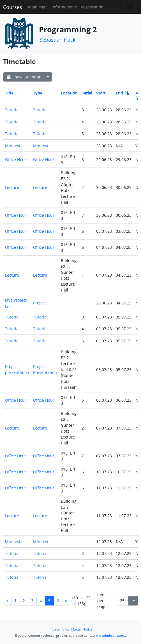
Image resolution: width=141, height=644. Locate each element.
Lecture (12, 187)
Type (38, 93)
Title (9, 93)
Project (40, 303)
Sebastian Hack (57, 40)
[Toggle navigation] (131, 7)
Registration (92, 7)
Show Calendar (23, 77)
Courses (13, 7)
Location (69, 93)
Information (63, 7)
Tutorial (12, 110)
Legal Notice (83, 629)
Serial (87, 93)
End (122, 93)
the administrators (111, 635)
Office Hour (16, 160)
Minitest (13, 146)
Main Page (38, 7)
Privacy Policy (59, 629)
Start (101, 93)
